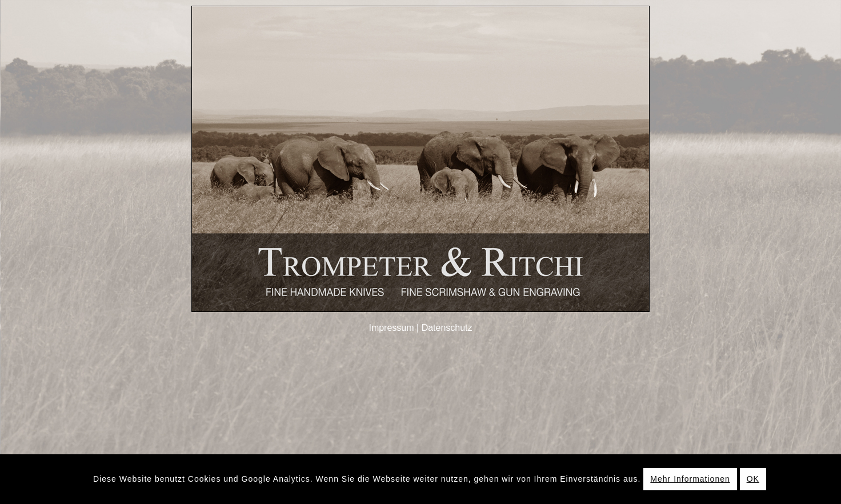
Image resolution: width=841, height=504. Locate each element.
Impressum (391, 328)
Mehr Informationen (690, 479)
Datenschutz (447, 328)
